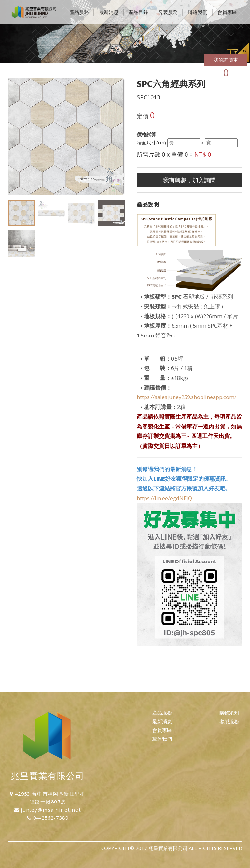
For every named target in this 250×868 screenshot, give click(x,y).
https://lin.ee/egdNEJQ (164, 498)
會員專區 (227, 12)
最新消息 (109, 12)
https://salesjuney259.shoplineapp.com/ (187, 397)
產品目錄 (138, 12)
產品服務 (79, 12)
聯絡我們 (198, 12)
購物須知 (229, 712)
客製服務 (168, 12)
